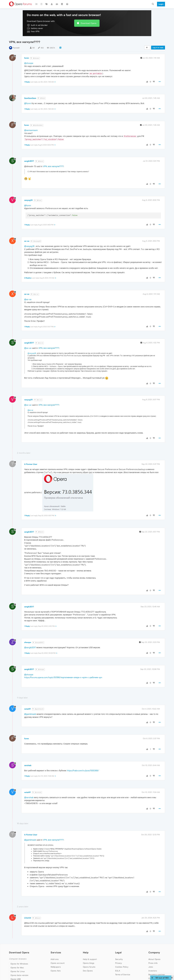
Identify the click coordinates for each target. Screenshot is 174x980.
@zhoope (35, 58)
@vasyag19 (36, 241)
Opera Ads (56, 971)
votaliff (27, 709)
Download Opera (89, 23)
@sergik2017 (38, 643)
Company (154, 952)
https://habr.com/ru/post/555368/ (83, 770)
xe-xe (27, 241)
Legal (118, 952)
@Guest (40, 161)
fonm (27, 58)
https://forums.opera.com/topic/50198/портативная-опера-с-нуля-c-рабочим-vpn (63, 677)
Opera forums (89, 967)
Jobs (151, 967)
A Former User (31, 464)
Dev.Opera (88, 971)
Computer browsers (18, 959)
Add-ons (55, 959)
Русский (16, 48)
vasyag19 (28, 200)
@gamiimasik (38, 709)
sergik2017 (29, 161)
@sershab (37, 792)
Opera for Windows (19, 964)
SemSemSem (30, 98)
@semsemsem (31, 130)
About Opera (154, 959)
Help (86, 952)
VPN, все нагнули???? (53, 166)
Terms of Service (123, 975)
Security (119, 959)
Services (56, 952)
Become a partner (157, 975)
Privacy (119, 963)
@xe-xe (35, 294)
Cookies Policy (122, 967)
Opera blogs (89, 963)
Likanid (28, 918)
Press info (153, 963)
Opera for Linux (18, 971)
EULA (118, 971)
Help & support (90, 959)
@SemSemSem (37, 125)
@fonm (41, 98)
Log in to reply (158, 48)
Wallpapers (56, 967)
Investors (153, 971)
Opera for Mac (17, 968)
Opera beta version (19, 975)
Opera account (58, 963)
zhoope (28, 642)
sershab (28, 765)
